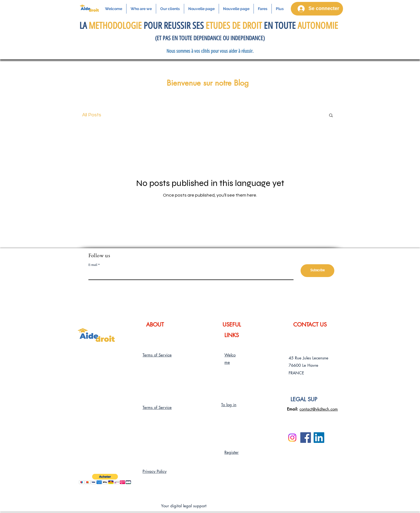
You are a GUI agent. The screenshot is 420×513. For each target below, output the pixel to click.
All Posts (92, 115)
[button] (331, 116)
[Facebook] (306, 438)
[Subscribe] (317, 271)
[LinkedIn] (319, 438)
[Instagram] (292, 438)
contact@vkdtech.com (319, 409)
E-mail (93, 265)
